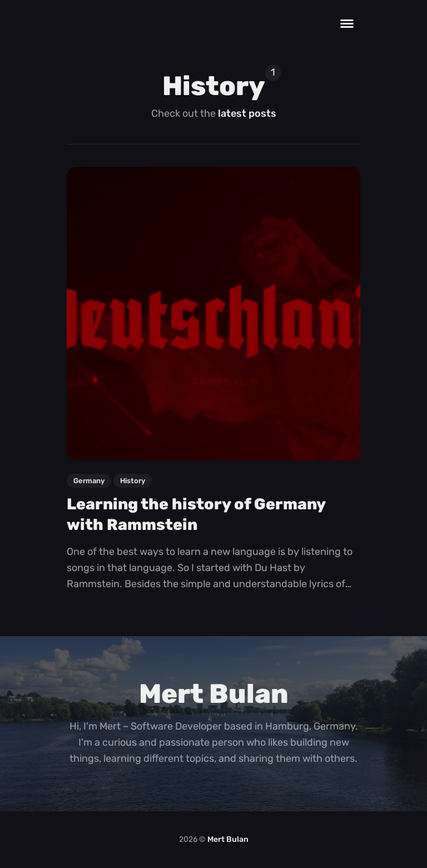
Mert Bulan (228, 839)
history (133, 481)
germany (89, 481)
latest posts (247, 113)
